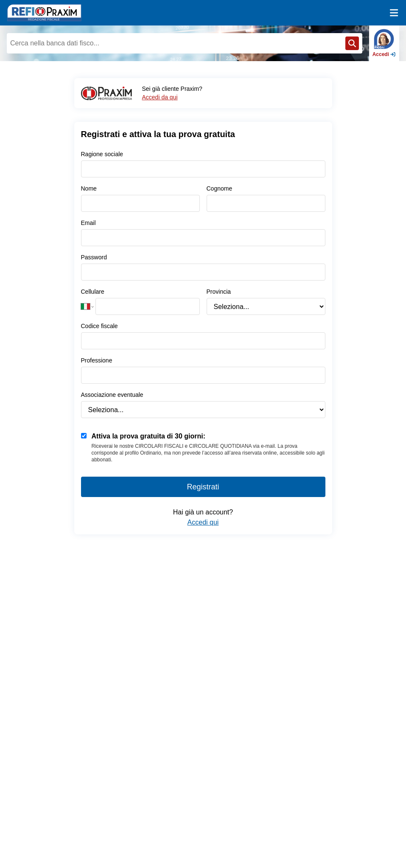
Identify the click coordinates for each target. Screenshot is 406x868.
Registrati (203, 487)
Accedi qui (203, 522)
